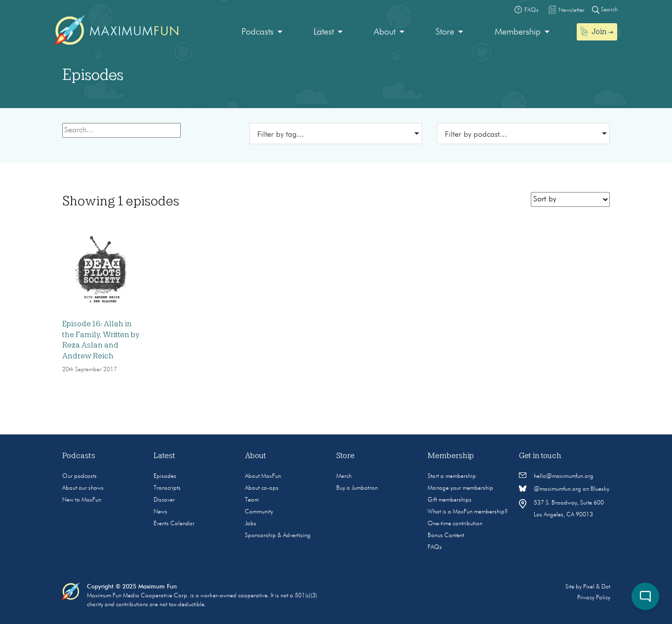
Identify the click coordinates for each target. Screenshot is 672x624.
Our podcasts (79, 476)
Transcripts (167, 488)
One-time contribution (455, 524)
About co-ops (262, 488)
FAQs (435, 547)
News (160, 512)
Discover (164, 500)
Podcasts (257, 32)
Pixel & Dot (597, 587)
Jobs (251, 524)
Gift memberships (450, 500)
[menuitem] (262, 32)
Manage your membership (460, 488)
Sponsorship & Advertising (278, 536)
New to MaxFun (82, 500)
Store (445, 32)
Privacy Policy (594, 598)
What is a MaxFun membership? (468, 512)
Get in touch (540, 456)
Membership (518, 32)
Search (605, 10)
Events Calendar (174, 524)
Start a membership (452, 476)
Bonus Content (446, 536)
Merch (344, 476)
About (385, 32)
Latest (324, 32)
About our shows (83, 488)
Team (252, 500)
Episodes (165, 476)
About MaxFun (263, 476)
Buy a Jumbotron (357, 488)
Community (259, 512)
